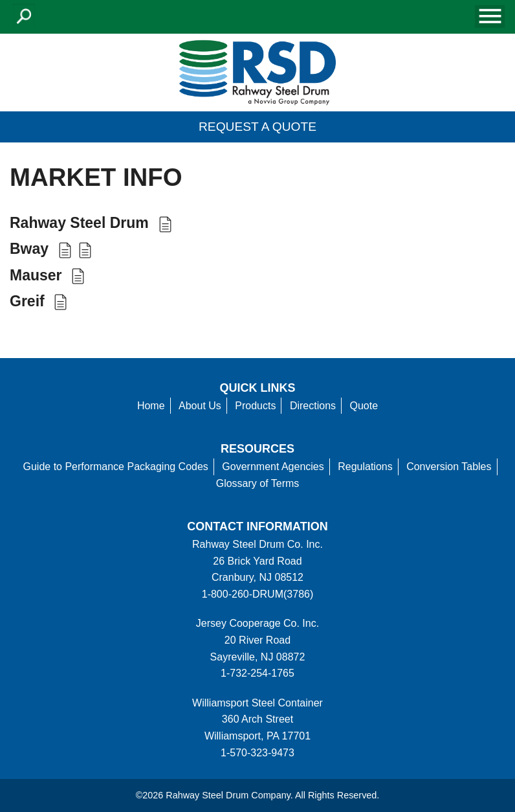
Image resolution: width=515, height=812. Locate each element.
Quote (364, 406)
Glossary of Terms (258, 483)
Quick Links (258, 388)
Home (151, 406)
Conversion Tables (449, 467)
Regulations (365, 467)
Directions (313, 406)
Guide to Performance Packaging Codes (115, 467)
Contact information (257, 526)
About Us (200, 406)
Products (255, 406)
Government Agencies (273, 467)
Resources (257, 449)
